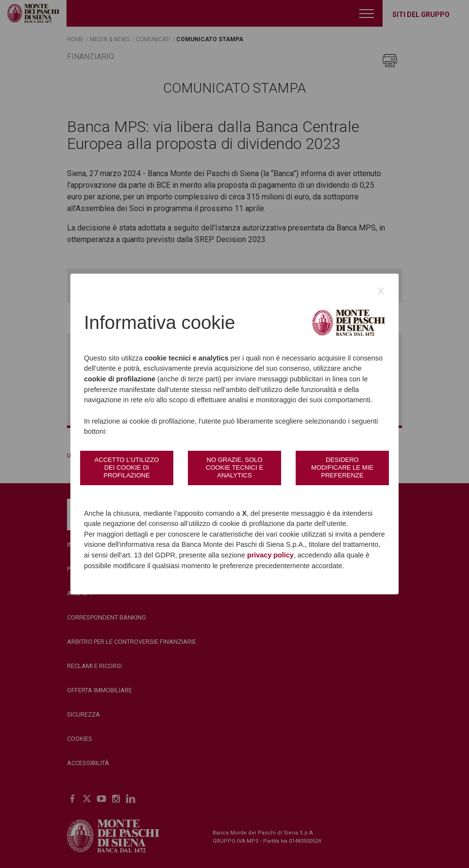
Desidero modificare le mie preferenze (342, 468)
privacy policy (270, 555)
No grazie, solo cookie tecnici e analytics (234, 468)
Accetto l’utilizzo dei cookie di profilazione (127, 468)
